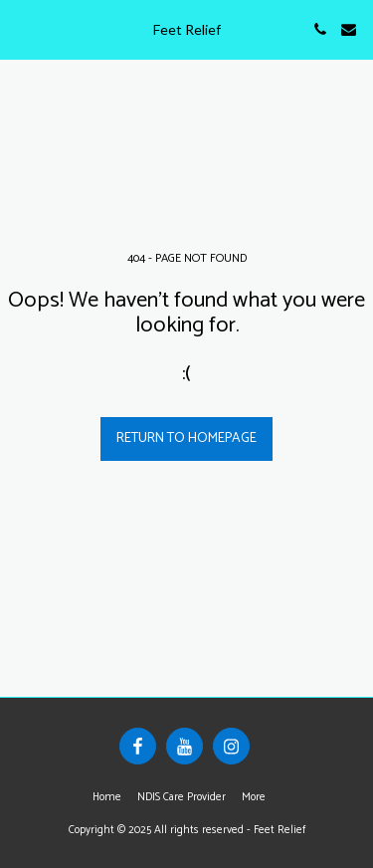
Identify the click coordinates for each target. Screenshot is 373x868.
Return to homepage (186, 438)
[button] (22, 28)
